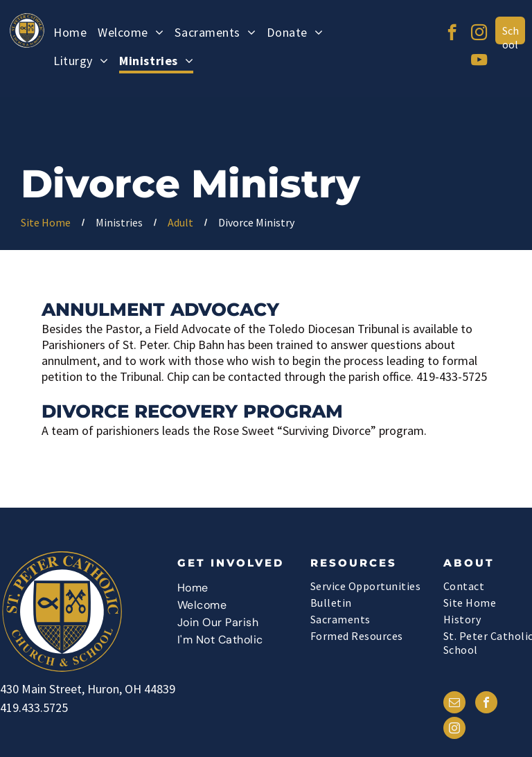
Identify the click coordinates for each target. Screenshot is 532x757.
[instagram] (479, 34)
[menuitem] (70, 34)
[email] (454, 704)
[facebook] (452, 34)
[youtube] (479, 62)
